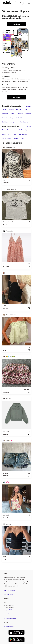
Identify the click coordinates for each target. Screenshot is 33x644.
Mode (4, 109)
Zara (4, 130)
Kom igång (17, 24)
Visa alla (28, 106)
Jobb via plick (8, 614)
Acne (9, 130)
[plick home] (7, 3)
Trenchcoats (24, 122)
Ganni (4, 134)
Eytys (27, 130)
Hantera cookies (9, 590)
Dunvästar (20, 114)
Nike (15, 134)
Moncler (16, 138)
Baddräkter (20, 118)
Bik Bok (21, 130)
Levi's (10, 134)
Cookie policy (8, 594)
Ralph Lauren (23, 134)
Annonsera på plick (10, 618)
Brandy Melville (7, 138)
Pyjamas (28, 114)
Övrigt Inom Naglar (8, 118)
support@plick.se (10, 610)
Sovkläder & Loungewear (10, 122)
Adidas (15, 130)
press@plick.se (9, 627)
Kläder (26, 109)
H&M (22, 138)
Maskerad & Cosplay (8, 114)
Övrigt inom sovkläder (15, 109)
